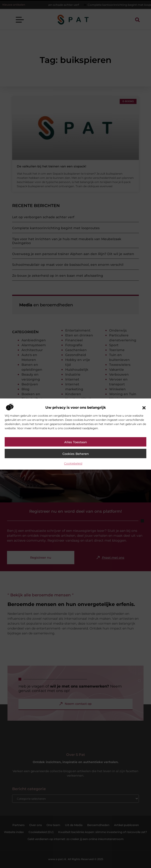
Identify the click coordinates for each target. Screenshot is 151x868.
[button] (144, 408)
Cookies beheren (76, 454)
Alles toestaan (76, 442)
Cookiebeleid (73, 463)
